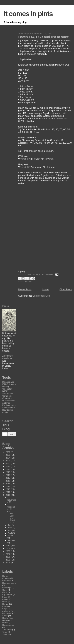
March (11, 536)
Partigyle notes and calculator (9, 406)
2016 (8, 481)
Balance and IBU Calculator (9, 383)
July (10, 525)
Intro (4, 606)
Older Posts (66, 289)
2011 (8, 495)
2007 (8, 554)
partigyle (6, 611)
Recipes (6, 613)
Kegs (5, 609)
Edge (5, 592)
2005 (8, 560)
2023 (8, 461)
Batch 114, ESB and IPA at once (43, 37)
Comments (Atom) (42, 296)
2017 (8, 478)
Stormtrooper (8, 625)
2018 (8, 475)
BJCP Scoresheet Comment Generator (8, 395)
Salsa (5, 616)
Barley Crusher (6, 577)
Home (45, 289)
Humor (5, 604)
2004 (8, 563)
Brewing (6, 588)
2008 (8, 551)
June (10, 528)
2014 (8, 486)
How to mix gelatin (8, 411)
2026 (8, 452)
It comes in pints (28, 14)
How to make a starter (8, 402)
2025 (8, 455)
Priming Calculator (7, 388)
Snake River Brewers (8, 619)
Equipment (7, 595)
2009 (8, 548)
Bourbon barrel (9, 583)
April (10, 533)
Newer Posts (25, 289)
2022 (8, 463)
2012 (8, 492)
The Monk (7, 630)
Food (5, 597)
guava (5, 599)
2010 (8, 545)
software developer (8, 357)
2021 (8, 466)
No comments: (48, 274)
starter (5, 623)
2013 (8, 489)
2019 (8, 472)
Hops (5, 602)
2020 (8, 469)
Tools (5, 632)
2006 (8, 557)
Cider (5, 590)
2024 (8, 458)
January (11, 540)
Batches (28, 282)
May (10, 530)
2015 (8, 484)
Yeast (5, 634)
